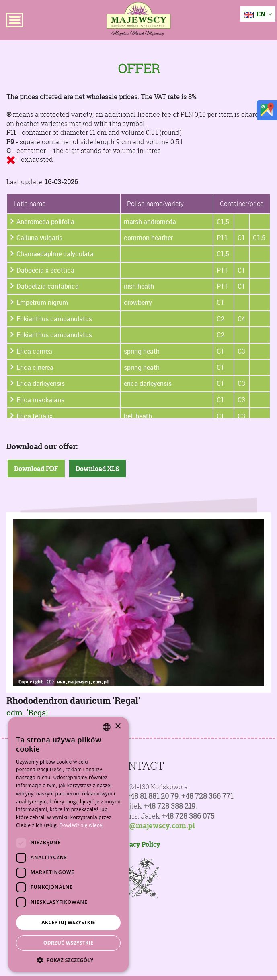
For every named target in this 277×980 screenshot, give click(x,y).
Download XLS (97, 469)
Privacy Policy (138, 844)
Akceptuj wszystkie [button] (68, 922)
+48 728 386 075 (188, 816)
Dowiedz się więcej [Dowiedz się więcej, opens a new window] (82, 825)
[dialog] (68, 845)
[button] (68, 960)
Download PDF (36, 469)
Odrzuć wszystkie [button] (68, 943)
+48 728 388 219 (169, 806)
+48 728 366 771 (207, 796)
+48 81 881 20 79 (152, 796)
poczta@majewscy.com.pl (151, 826)
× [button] (118, 726)
